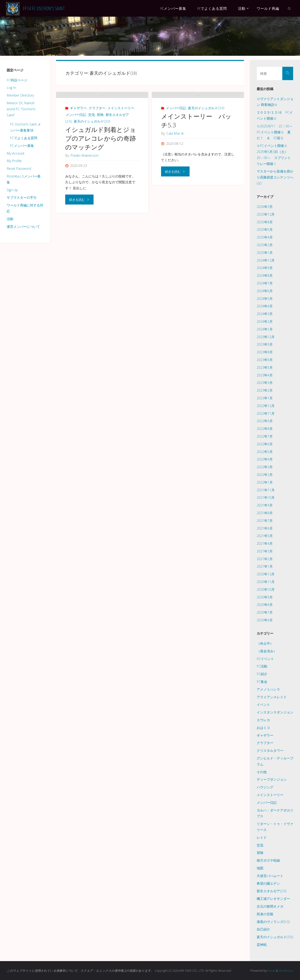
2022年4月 (265, 459)
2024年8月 (265, 275)
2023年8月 (265, 352)
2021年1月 (265, 566)
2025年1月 (265, 253)
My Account (16, 153)
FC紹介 (262, 674)
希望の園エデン (268, 883)
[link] (289, 8)
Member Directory (20, 95)
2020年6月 (265, 620)
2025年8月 (265, 222)
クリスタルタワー (270, 751)
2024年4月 (265, 306)
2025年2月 (265, 245)
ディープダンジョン (272, 779)
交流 (91, 136)
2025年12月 (266, 214)
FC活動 (262, 666)
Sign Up (12, 190)
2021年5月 (265, 536)
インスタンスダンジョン (275, 712)
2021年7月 (265, 521)
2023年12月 (266, 337)
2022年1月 (265, 482)
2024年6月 (265, 291)
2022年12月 (266, 406)
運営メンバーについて (23, 227)
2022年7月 (265, 436)
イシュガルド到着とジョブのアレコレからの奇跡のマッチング (101, 160)
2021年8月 (265, 513)
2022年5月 (265, 452)
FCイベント (265, 659)
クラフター (97, 129)
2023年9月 (265, 344)
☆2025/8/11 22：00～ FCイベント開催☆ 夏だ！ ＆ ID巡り (276, 132)
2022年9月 (265, 421)
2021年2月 (265, 559)
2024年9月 (265, 268)
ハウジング (265, 787)
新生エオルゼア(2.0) (272, 891)
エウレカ (263, 720)
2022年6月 (265, 444)
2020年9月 (265, 597)
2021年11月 (266, 490)
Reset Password (19, 169)
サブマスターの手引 (22, 197)
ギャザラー (78, 129)
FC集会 (262, 682)
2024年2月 (265, 321)
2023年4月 (265, 375)
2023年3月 (265, 383)
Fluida (269, 971)
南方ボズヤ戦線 (268, 860)
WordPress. (285, 971)
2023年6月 (265, 360)
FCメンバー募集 (22, 146)
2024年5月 (265, 299)
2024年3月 (265, 314)
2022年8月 (265, 429)
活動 (10, 219)
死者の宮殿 (265, 914)
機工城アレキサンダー (273, 899)
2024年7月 (265, 283)
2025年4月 (265, 237)
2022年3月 (265, 467)
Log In (11, 88)
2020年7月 (265, 612)
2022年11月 (266, 413)
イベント (263, 705)
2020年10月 (266, 589)
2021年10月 (266, 497)
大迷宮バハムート (270, 876)
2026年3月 (265, 207)
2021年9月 (265, 505)
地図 (260, 868)
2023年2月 (265, 390)
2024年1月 (265, 329)
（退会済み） (267, 651)
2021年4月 (265, 543)
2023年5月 (265, 367)
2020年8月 (265, 605)
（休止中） (265, 643)
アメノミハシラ (268, 689)
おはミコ (263, 728)
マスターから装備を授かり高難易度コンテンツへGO (275, 177)
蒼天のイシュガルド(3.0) (92, 143)
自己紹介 (263, 929)
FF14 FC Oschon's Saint (44, 8)
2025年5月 (265, 229)
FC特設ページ (17, 80)
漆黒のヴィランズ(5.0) (273, 922)
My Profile (14, 161)
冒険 (100, 136)
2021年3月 (265, 551)
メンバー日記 (76, 136)
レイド (262, 837)
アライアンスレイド (272, 697)
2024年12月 (266, 260)
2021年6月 (265, 528)
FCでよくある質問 (24, 138)
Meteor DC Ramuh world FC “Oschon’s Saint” (21, 109)
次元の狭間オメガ (270, 906)
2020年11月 (266, 582)
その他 (262, 772)
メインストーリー (121, 129)
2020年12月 (266, 574)
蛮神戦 (262, 945)
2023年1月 (265, 398)
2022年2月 (265, 475)
